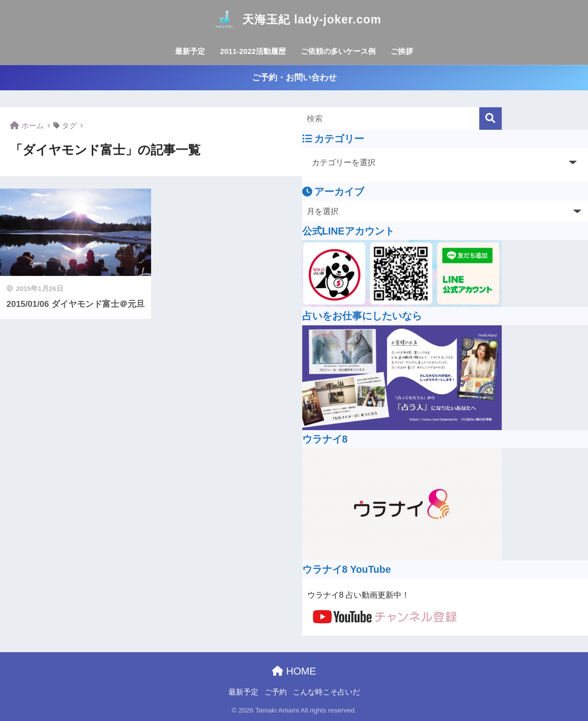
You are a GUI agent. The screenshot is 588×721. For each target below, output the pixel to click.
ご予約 (276, 692)
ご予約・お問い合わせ (294, 78)
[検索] (490, 119)
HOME (294, 671)
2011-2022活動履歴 (253, 51)
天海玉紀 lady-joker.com (294, 19)
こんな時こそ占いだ (326, 692)
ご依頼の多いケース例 (338, 51)
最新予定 (190, 51)
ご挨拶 (402, 51)
